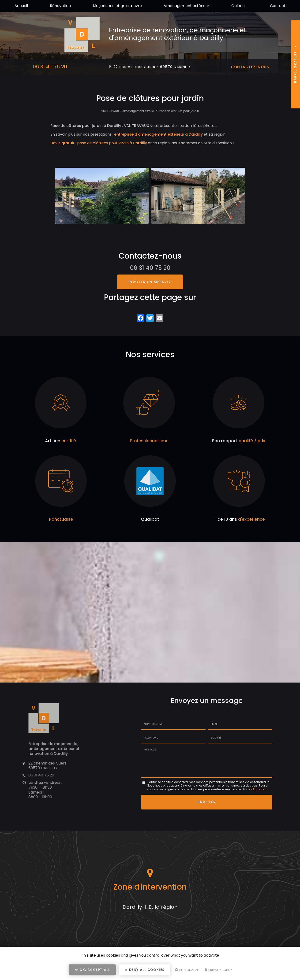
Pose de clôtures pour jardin (179, 111)
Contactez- (250, 67)
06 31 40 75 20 (50, 67)
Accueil (21, 6)
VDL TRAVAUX (110, 111)
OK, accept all (92, 970)
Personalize (187, 970)
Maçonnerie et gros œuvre (117, 6)
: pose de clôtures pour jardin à (99, 143)
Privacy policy (218, 970)
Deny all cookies (145, 970)
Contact (278, 6)
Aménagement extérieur (186, 6)
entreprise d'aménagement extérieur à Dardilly (158, 134)
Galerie (240, 6)
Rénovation (60, 6)
